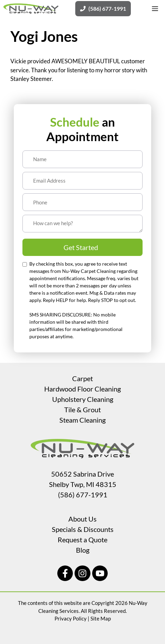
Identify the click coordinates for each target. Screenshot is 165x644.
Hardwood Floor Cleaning (82, 389)
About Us (82, 519)
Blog (83, 550)
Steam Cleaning (82, 420)
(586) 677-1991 (83, 495)
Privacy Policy (71, 618)
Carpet (82, 378)
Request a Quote (82, 540)
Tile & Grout (82, 410)
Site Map (101, 618)
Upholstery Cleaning (83, 399)
